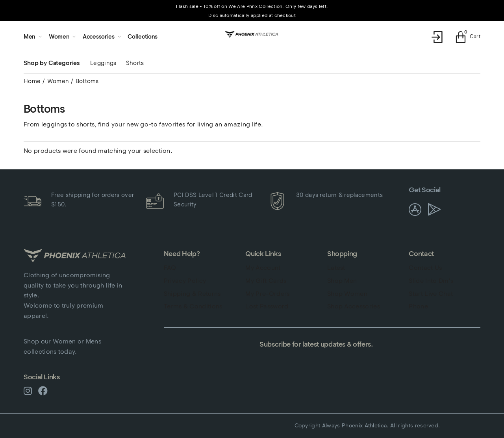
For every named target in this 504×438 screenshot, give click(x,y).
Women (58, 81)
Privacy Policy (185, 281)
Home (32, 81)
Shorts (135, 63)
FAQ (170, 268)
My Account (263, 268)
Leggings (103, 63)
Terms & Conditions (193, 306)
